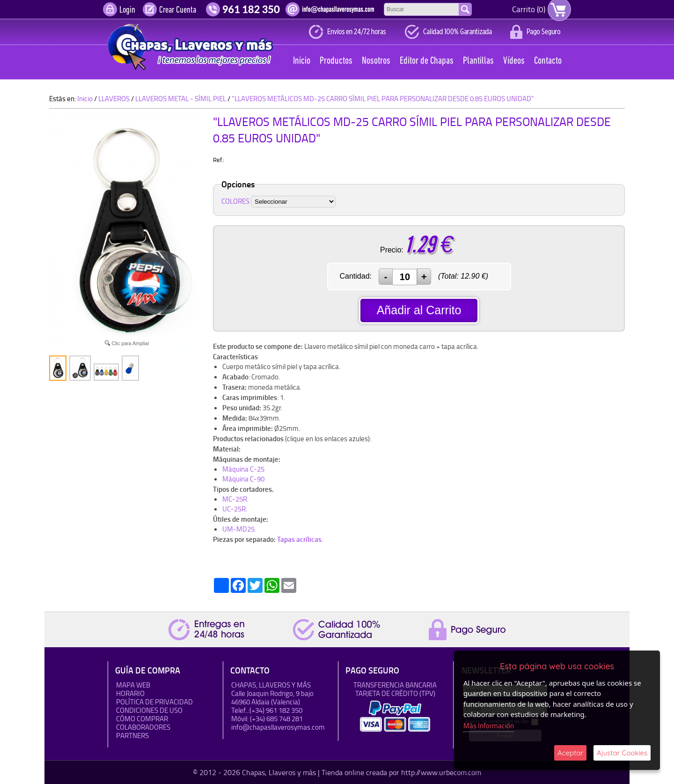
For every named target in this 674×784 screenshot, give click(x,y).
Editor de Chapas (427, 61)
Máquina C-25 (243, 469)
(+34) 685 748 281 (276, 719)
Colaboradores (143, 727)
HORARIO (130, 693)
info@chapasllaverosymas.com (278, 727)
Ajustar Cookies (622, 753)
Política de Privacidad (154, 702)
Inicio (302, 61)
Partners (132, 736)
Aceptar (570, 753)
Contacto (548, 61)
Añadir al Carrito (419, 310)
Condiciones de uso (149, 710)
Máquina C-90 (243, 479)
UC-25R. (235, 509)
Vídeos (514, 61)
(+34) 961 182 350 (276, 710)
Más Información (489, 726)
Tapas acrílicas (299, 539)
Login (127, 10)
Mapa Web (133, 685)
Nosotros (376, 61)
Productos (336, 61)
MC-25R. (235, 499)
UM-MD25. (239, 529)
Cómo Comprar (142, 719)
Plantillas (478, 61)
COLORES (235, 201)
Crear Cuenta (178, 10)
